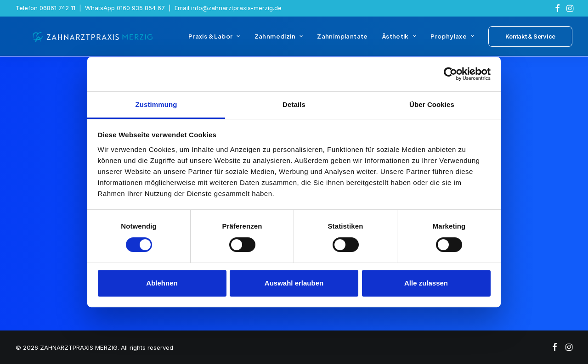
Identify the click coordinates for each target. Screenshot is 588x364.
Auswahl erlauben (294, 283)
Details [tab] (294, 104)
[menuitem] (557, 8)
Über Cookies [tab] (432, 104)
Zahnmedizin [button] (279, 40)
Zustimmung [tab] (156, 104)
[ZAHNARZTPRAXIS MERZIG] (86, 40)
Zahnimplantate (342, 40)
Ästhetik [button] (399, 40)
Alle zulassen (426, 283)
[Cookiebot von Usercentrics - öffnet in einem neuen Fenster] (450, 74)
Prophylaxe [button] (452, 40)
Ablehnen (162, 283)
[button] (557, 8)
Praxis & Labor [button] (214, 40)
